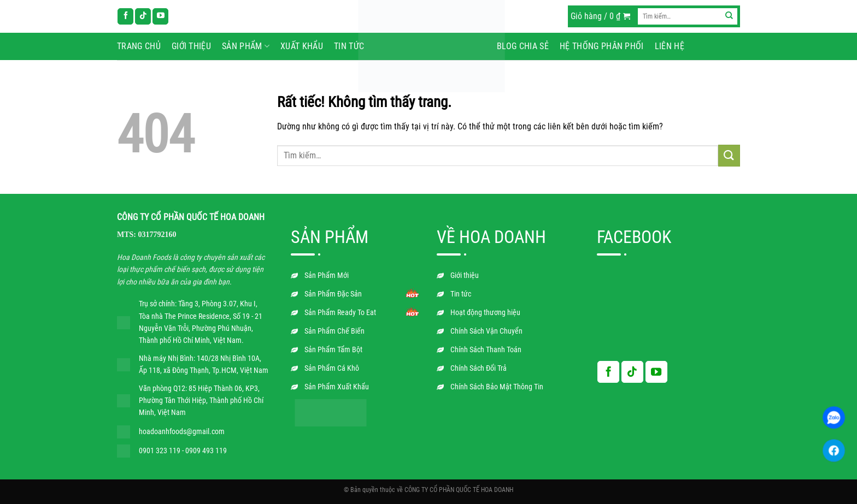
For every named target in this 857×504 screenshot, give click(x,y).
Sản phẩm (246, 46)
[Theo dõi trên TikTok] (143, 16)
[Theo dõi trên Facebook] (125, 16)
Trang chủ (139, 46)
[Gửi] (729, 16)
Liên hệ (670, 46)
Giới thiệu (191, 46)
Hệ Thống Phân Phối (602, 46)
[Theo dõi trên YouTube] (160, 16)
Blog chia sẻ (523, 46)
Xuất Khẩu (302, 46)
